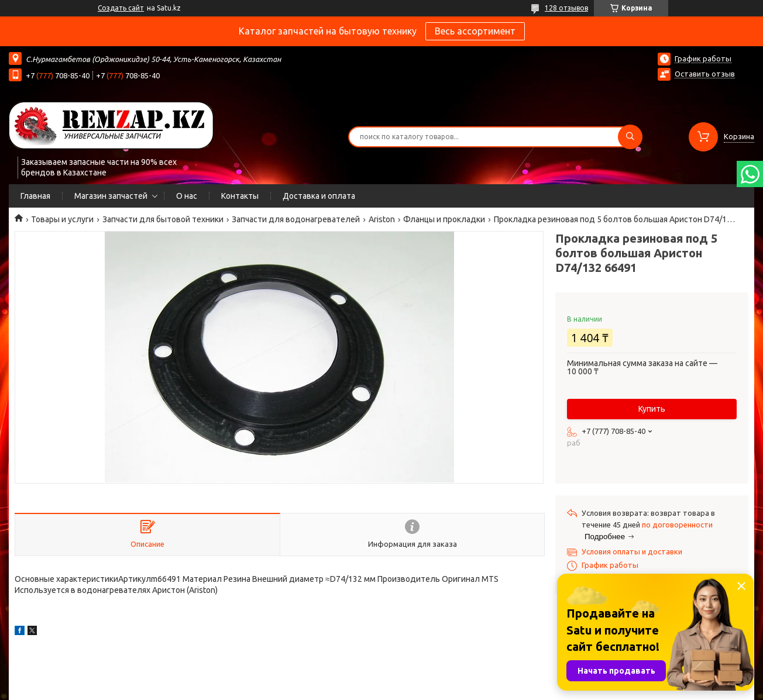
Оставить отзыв (705, 74)
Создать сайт (121, 8)
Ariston (382, 219)
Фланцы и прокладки (444, 219)
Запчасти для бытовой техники (163, 219)
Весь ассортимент (475, 31)
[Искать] (630, 137)
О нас (187, 196)
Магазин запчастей (111, 196)
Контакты (240, 196)
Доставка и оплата (319, 196)
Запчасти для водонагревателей (296, 219)
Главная (35, 196)
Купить (652, 409)
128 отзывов (566, 8)
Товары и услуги (62, 219)
